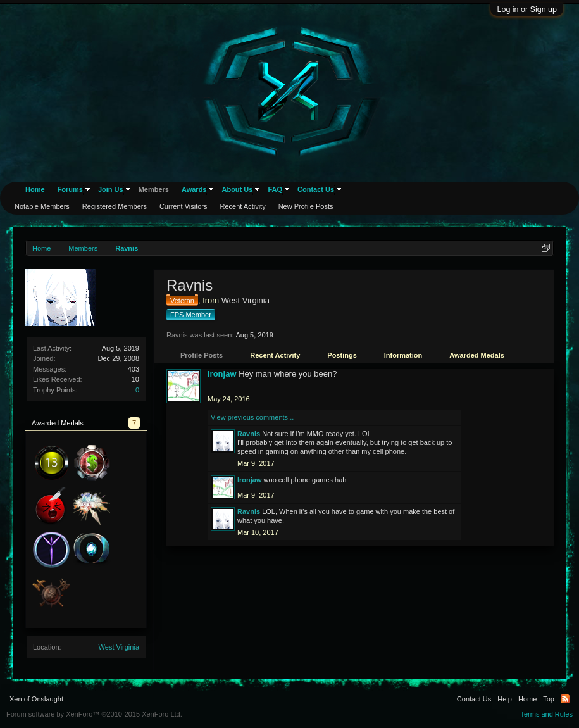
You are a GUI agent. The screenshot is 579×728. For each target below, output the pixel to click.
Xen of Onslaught (36, 699)
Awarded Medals (477, 355)
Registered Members (115, 206)
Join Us (111, 189)
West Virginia (119, 647)
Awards (194, 189)
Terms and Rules (546, 714)
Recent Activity (275, 355)
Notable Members (42, 206)
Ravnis (249, 434)
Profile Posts (202, 355)
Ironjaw (222, 374)
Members (154, 189)
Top (549, 699)
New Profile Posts (306, 206)
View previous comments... (252, 417)
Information (403, 355)
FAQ (275, 189)
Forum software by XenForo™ (94, 714)
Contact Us (316, 189)
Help (505, 699)
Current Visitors (184, 206)
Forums (70, 189)
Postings (342, 355)
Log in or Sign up (527, 9)
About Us (237, 189)
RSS (565, 699)
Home (35, 189)
